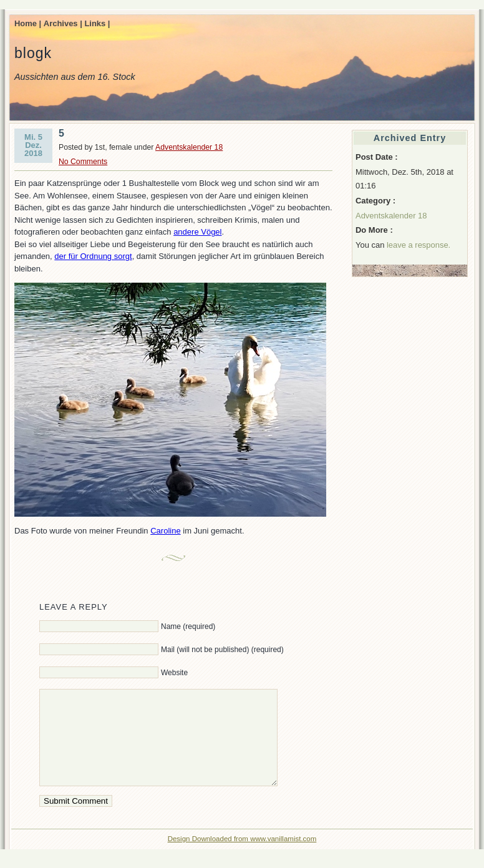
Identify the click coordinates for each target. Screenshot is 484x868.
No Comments (83, 162)
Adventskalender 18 (189, 147)
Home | (28, 23)
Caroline (165, 531)
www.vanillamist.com (283, 857)
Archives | (63, 23)
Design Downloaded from (209, 857)
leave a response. (419, 245)
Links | (97, 23)
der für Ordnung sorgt (93, 256)
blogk (33, 53)
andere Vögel (197, 232)
